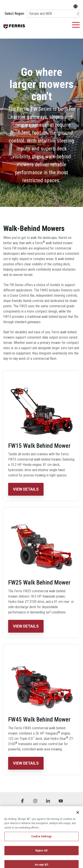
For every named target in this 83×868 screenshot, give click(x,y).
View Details (26, 489)
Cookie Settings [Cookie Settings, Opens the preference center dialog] (41, 839)
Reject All (41, 853)
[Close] (78, 815)
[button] (76, 24)
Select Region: (15, 14)
